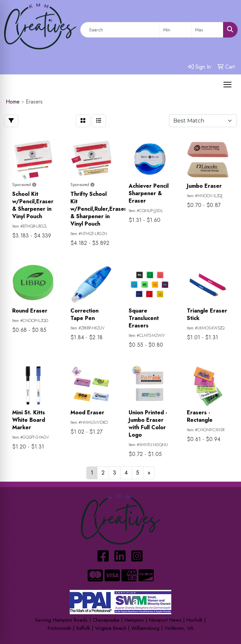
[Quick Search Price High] (207, 30)
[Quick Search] (120, 30)
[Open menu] (227, 85)
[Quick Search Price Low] (176, 30)
